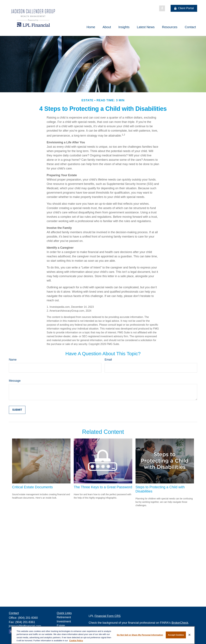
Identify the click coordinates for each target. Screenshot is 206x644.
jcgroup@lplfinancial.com (25, 626)
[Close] (189, 635)
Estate (61, 626)
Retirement (64, 617)
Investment (64, 621)
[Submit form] (17, 410)
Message (15, 381)
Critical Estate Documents (32, 487)
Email (108, 360)
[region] (103, 635)
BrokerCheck (180, 623)
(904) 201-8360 (28, 618)
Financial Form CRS (108, 616)
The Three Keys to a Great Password (103, 487)
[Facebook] (162, 8)
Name (13, 360)
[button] (91, 27)
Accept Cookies (176, 635)
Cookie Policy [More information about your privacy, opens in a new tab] (76, 641)
